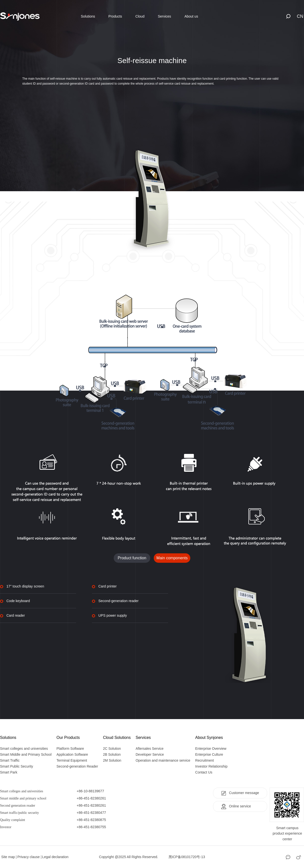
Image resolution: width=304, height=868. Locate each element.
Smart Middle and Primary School (26, 754)
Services (164, 16)
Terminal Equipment (72, 760)
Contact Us (204, 772)
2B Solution (112, 754)
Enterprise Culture (209, 754)
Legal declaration (55, 857)
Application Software (72, 754)
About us (191, 16)
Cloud (140, 16)
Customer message (240, 793)
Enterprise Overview (211, 749)
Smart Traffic (10, 760)
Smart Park (9, 772)
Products (115, 16)
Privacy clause (28, 857)
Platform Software (70, 749)
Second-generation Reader (77, 766)
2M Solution (112, 760)
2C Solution (112, 749)
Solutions (88, 16)
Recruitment (205, 760)
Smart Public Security (17, 766)
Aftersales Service (150, 749)
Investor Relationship (211, 766)
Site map (8, 857)
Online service (236, 806)
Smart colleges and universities (24, 749)
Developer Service (150, 754)
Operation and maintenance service (163, 760)
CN (300, 16)
